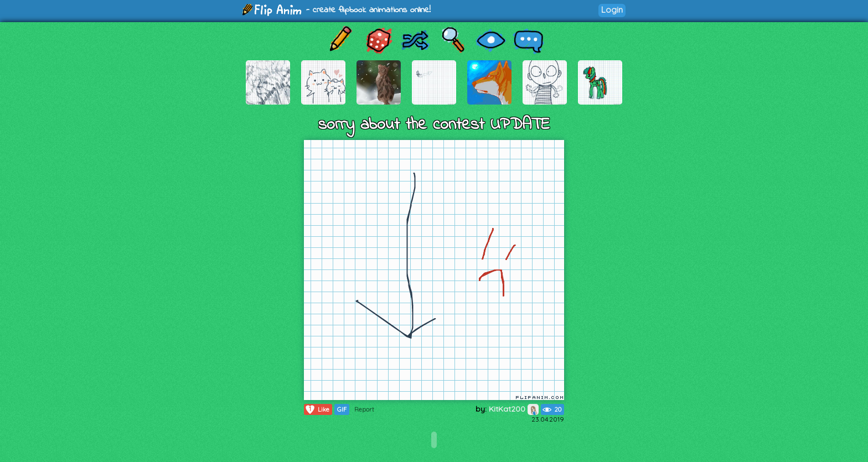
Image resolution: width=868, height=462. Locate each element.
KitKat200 (514, 409)
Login (612, 10)
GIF (342, 409)
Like (317, 409)
